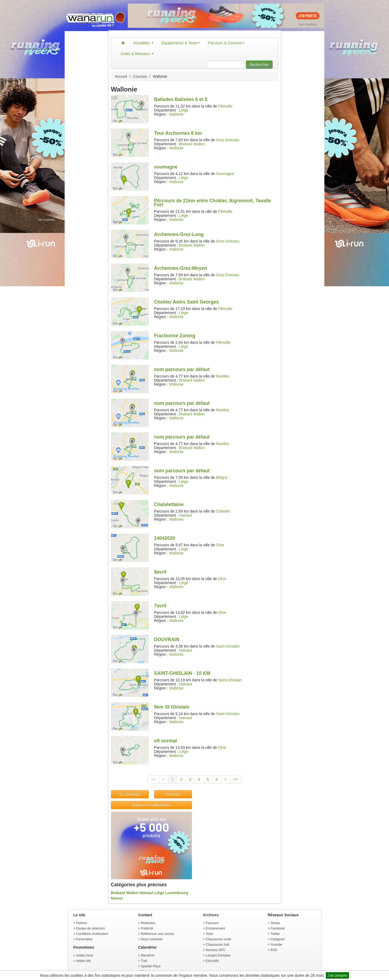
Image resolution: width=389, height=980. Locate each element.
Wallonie (176, 114)
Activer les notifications (151, 805)
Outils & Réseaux (137, 54)
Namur (117, 898)
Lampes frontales (218, 955)
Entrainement (215, 928)
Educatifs (212, 961)
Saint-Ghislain (228, 646)
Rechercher (259, 65)
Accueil (121, 76)
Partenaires (84, 939)
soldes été (84, 961)
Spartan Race (151, 966)
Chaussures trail (217, 945)
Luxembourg (177, 893)
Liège (184, 110)
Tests (209, 934)
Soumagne (225, 174)
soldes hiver (85, 955)
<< (153, 779)
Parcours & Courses (226, 43)
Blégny (222, 477)
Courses (140, 76)
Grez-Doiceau (228, 140)
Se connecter (130, 794)
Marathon (148, 955)
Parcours (212, 923)
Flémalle (225, 106)
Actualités (143, 43)
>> (236, 779)
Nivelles (223, 376)
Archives (211, 915)
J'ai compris (337, 975)
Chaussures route (219, 939)
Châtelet (223, 511)
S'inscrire (173, 794)
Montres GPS (215, 950)
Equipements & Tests (181, 43)
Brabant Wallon (192, 144)
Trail (144, 961)
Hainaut (185, 515)
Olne (220, 545)
